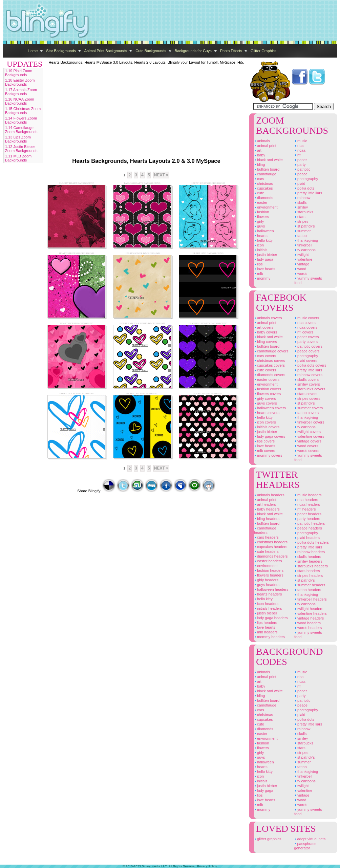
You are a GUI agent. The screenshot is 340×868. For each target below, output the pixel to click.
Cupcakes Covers (269, 365)
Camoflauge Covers (271, 351)
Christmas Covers (270, 361)
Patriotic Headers (310, 523)
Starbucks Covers (310, 389)
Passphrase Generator (305, 846)
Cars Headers (266, 537)
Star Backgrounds (61, 51)
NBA (299, 146)
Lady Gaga (264, 259)
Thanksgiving (306, 240)
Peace (301, 174)
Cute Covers (265, 370)
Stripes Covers (307, 398)
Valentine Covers (309, 436)
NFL (298, 155)
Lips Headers (265, 623)
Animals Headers (269, 495)
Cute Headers (266, 551)
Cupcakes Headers (271, 547)
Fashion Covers (268, 389)
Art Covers (264, 327)
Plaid (300, 183)
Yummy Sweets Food (308, 280)
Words (301, 274)
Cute (259, 193)
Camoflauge (265, 174)
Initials (261, 250)
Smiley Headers (308, 561)
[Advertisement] (96, 107)
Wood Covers (306, 446)
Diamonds (264, 198)
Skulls (301, 202)
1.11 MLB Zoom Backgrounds (18, 158)
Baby (260, 155)
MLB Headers (266, 632)
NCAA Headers (307, 504)
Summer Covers (309, 408)
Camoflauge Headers (265, 530)
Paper (301, 160)
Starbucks (304, 212)
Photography (306, 179)
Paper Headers (308, 514)
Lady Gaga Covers (270, 436)
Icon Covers (265, 422)
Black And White (268, 160)
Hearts (261, 236)
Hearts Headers (268, 594)
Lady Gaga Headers (271, 618)
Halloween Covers (270, 408)
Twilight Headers (309, 609)
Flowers (261, 217)
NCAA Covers (306, 327)
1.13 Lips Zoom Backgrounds (18, 139)
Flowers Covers (267, 394)
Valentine (303, 259)
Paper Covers (307, 337)
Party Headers (307, 519)
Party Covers (306, 342)
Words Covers (307, 451)
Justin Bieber (265, 255)
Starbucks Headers (311, 566)
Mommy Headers (269, 637)
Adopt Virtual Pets (310, 839)
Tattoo (301, 236)
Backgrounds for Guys (193, 51)
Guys (259, 226)
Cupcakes (263, 188)
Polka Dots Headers (312, 542)
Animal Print (265, 146)
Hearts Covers (267, 413)
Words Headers (308, 628)
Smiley (301, 207)
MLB (259, 274)
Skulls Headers (308, 557)
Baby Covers (265, 332)
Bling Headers (267, 519)
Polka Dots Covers (310, 365)
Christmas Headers (271, 542)
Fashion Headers (269, 570)
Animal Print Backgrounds (106, 51)
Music (301, 141)
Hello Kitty (263, 240)
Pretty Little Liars (308, 193)
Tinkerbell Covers (309, 422)
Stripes (301, 221)
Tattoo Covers (306, 413)
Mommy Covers (268, 455)
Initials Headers (268, 608)
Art (258, 150)
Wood (300, 269)
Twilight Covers (307, 432)
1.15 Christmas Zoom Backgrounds (23, 111)
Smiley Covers (307, 384)
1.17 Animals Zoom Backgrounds (21, 92)
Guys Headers (267, 585)
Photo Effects (231, 51)
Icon (259, 245)
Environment (266, 207)
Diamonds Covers (270, 375)
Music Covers (307, 318)
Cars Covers (265, 356)
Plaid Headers (307, 538)
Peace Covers (307, 351)
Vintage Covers (308, 441)
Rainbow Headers (310, 552)
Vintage (302, 264)
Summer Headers (310, 585)
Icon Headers (266, 604)
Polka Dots (304, 188)
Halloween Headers (271, 589)
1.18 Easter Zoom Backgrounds (20, 82)
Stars (300, 217)
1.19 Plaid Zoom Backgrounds (19, 73)
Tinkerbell (303, 245)
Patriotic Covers (308, 346)
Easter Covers (267, 379)
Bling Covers (265, 342)
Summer (303, 231)
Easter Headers (268, 561)
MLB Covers (264, 451)
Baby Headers (267, 509)
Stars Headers (307, 571)
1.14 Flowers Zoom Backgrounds (21, 120)
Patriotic (302, 169)
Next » (161, 175)
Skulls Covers (306, 379)
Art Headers (265, 504)
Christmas (263, 183)
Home (33, 51)
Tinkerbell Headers (311, 599)
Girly (259, 221)
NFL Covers (304, 332)
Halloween (264, 231)
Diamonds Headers (271, 556)
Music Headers (308, 495)
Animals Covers (268, 318)
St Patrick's (305, 226)
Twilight (302, 255)
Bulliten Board (267, 169)
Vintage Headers (309, 618)
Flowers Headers (269, 575)
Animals (262, 141)
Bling (259, 165)
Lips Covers (264, 441)
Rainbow (302, 198)
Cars (259, 179)
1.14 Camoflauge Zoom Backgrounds (21, 130)
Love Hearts (265, 269)
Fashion (262, 212)
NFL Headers (305, 509)
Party (300, 165)
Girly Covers (265, 398)
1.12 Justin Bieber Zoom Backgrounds (21, 149)
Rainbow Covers (308, 375)
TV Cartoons (305, 250)
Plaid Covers (306, 361)
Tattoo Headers (308, 590)
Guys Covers (265, 403)
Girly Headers (266, 580)
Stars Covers (306, 394)
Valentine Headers (311, 613)
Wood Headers (307, 623)
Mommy (262, 278)
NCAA (300, 150)
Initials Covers (267, 427)
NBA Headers (306, 500)
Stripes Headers (309, 576)
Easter (261, 202)
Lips (258, 264)
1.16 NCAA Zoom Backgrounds (20, 101)
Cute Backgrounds (151, 51)
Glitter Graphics (263, 51)
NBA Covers (305, 323)
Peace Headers (308, 528)
